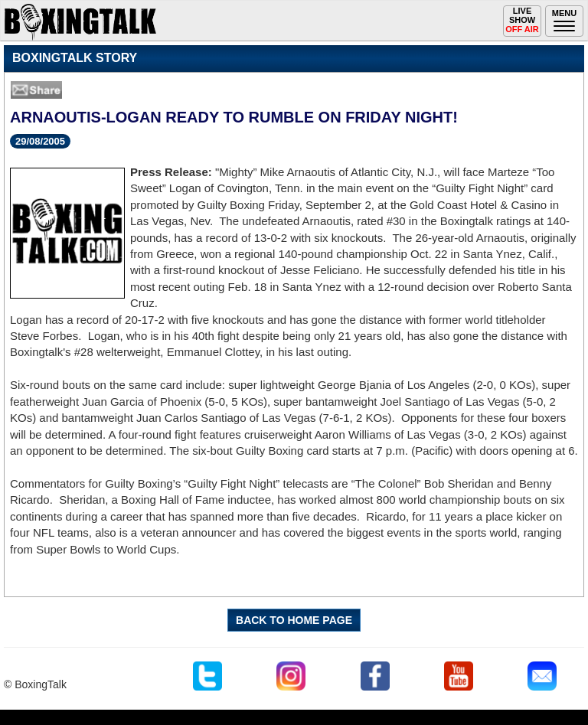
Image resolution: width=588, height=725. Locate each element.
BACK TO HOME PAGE (294, 620)
